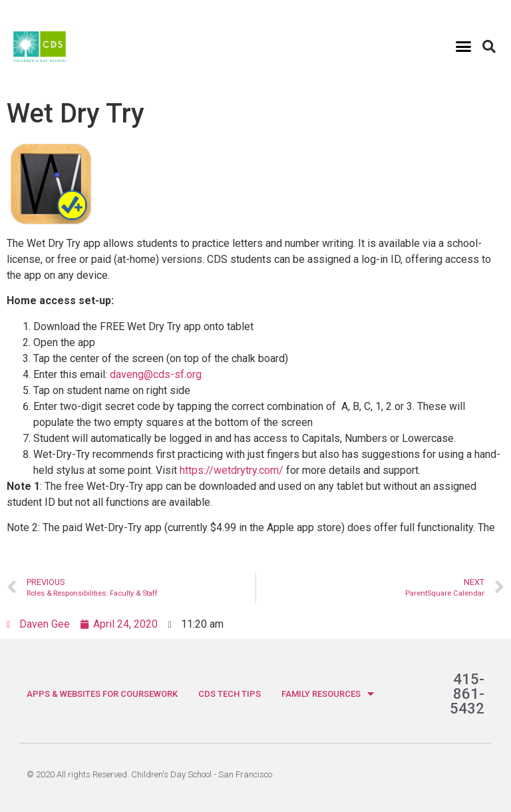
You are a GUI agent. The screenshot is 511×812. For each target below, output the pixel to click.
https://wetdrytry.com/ (232, 470)
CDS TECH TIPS (230, 694)
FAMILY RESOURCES (328, 694)
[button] (463, 47)
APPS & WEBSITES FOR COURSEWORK (102, 694)
